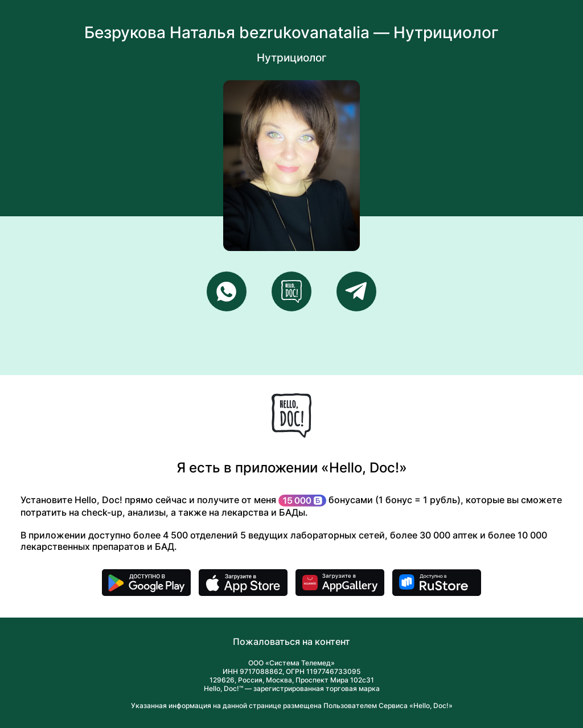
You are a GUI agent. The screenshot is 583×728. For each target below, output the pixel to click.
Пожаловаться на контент (291, 641)
